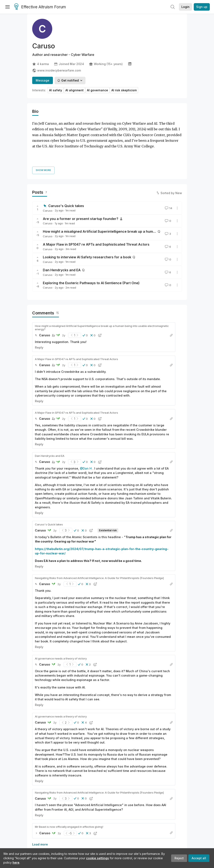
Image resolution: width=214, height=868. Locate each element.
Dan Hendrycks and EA (62, 245)
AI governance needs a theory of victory (61, 633)
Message (43, 80)
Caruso (48, 186)
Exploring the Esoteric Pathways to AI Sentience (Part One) (91, 258)
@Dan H (86, 443)
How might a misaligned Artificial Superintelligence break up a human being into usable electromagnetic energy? (102, 303)
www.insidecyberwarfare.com (57, 70)
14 (168, 183)
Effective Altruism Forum (40, 7)
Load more (40, 819)
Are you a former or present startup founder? (81, 194)
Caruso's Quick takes (66, 181)
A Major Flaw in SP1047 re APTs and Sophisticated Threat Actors (96, 219)
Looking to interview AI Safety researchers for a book (87, 232)
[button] (85, 310)
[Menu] (8, 7)
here (16, 862)
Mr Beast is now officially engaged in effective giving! (69, 802)
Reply (39, 322)
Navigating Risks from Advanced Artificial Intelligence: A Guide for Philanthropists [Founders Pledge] (99, 553)
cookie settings (97, 858)
